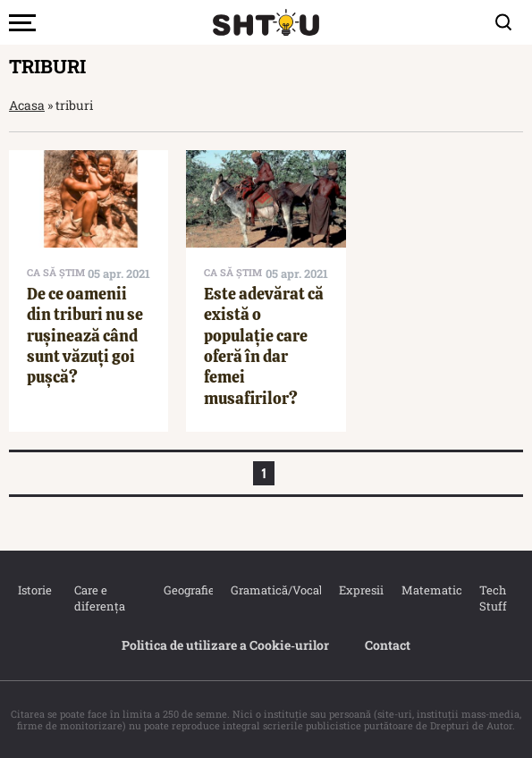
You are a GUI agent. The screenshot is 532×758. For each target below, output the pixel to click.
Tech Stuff (493, 598)
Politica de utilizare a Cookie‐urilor (225, 645)
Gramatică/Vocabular (266, 590)
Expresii (353, 590)
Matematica (422, 590)
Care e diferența (100, 598)
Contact (388, 645)
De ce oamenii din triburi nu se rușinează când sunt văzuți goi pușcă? (85, 336)
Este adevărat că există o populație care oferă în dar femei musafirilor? (264, 346)
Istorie (28, 590)
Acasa (27, 105)
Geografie (179, 590)
